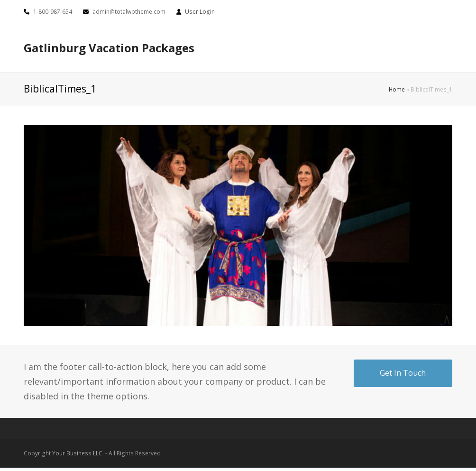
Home (397, 89)
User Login (200, 12)
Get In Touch (403, 373)
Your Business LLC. (78, 453)
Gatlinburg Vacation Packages (109, 48)
